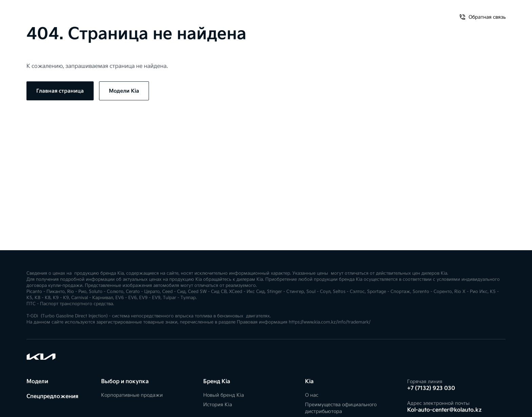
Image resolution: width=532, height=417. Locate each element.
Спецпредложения (76, 13)
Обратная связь (398, 13)
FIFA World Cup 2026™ (176, 13)
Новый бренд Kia (224, 395)
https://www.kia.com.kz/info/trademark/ (330, 322)
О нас (362, 13)
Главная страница (60, 91)
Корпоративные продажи (132, 395)
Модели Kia (124, 91)
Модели (36, 13)
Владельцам (124, 13)
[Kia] (266, 13)
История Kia (218, 405)
